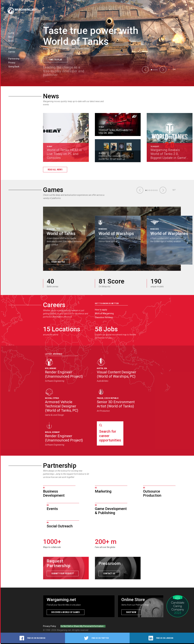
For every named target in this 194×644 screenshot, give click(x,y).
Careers (54, 305)
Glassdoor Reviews (104, 317)
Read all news (55, 170)
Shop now (131, 613)
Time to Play (55, 59)
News (51, 96)
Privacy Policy (50, 627)
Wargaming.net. (64, 631)
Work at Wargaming (104, 313)
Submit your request (63, 574)
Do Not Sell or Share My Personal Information (82, 627)
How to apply (101, 310)
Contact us (109, 574)
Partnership (60, 466)
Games (53, 190)
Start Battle (58, 262)
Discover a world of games (66, 613)
